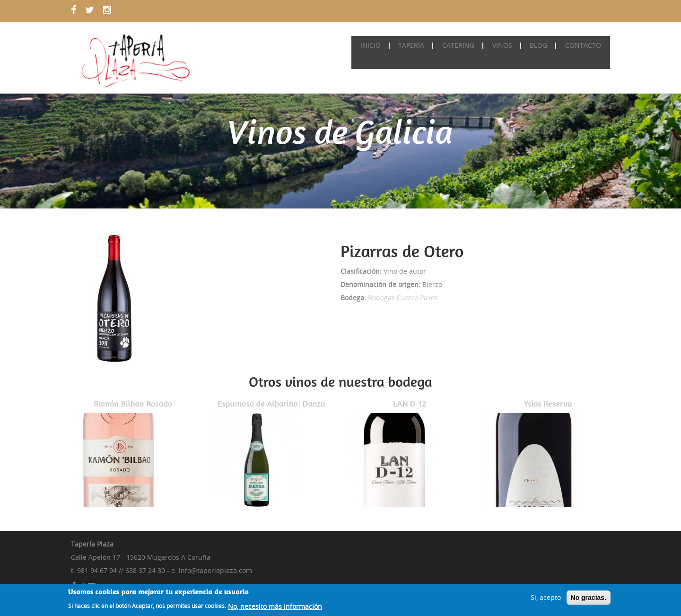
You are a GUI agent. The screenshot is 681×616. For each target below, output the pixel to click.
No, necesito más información (275, 608)
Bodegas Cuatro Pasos (403, 298)
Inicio (380, 45)
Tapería (419, 45)
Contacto (584, 45)
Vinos (506, 45)
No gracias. (589, 599)
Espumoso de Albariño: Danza (271, 403)
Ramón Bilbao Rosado (133, 403)
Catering (464, 45)
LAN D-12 (410, 403)
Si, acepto (546, 599)
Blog (541, 45)
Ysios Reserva (548, 403)
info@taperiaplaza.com (215, 570)
